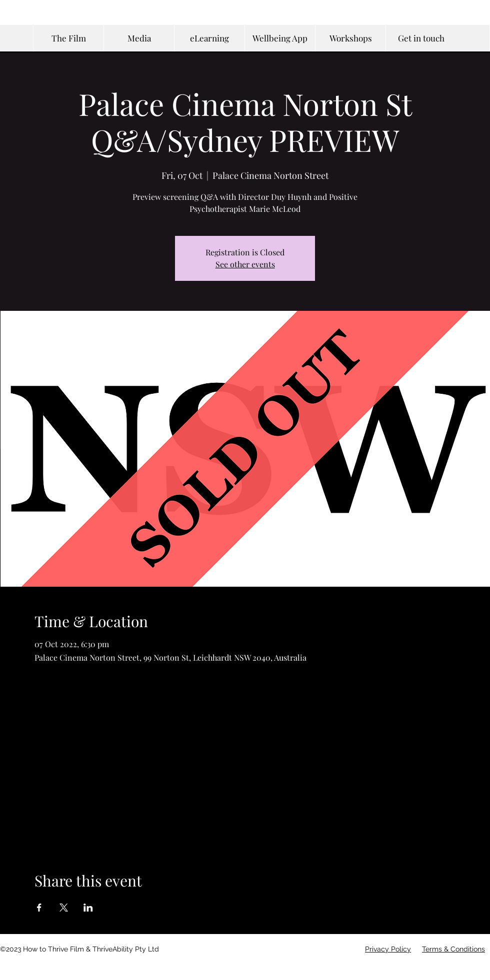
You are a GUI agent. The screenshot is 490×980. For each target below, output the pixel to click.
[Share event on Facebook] (39, 908)
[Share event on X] (64, 908)
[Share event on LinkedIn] (88, 908)
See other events (245, 264)
